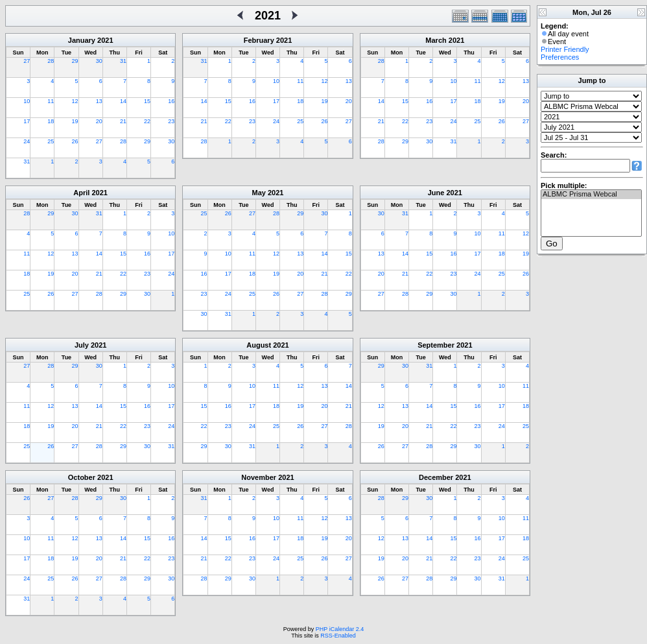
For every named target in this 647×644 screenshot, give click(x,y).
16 (171, 101)
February (259, 40)
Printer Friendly (565, 49)
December (436, 477)
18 (51, 121)
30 (99, 61)
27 (27, 61)
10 (27, 101)
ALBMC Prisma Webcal (591, 195)
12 (75, 101)
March (436, 40)
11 (51, 101)
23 (171, 121)
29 (75, 61)
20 (99, 121)
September (436, 345)
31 (123, 61)
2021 (105, 40)
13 (99, 101)
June (436, 193)
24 (27, 141)
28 (51, 61)
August (259, 345)
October (82, 477)
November (259, 477)
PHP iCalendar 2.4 (340, 629)
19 (75, 121)
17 (27, 121)
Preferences (560, 57)
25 (51, 141)
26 (75, 141)
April (81, 193)
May (259, 193)
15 (147, 101)
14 (123, 101)
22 (147, 121)
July (82, 345)
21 (123, 121)
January (82, 40)
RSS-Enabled (338, 636)
